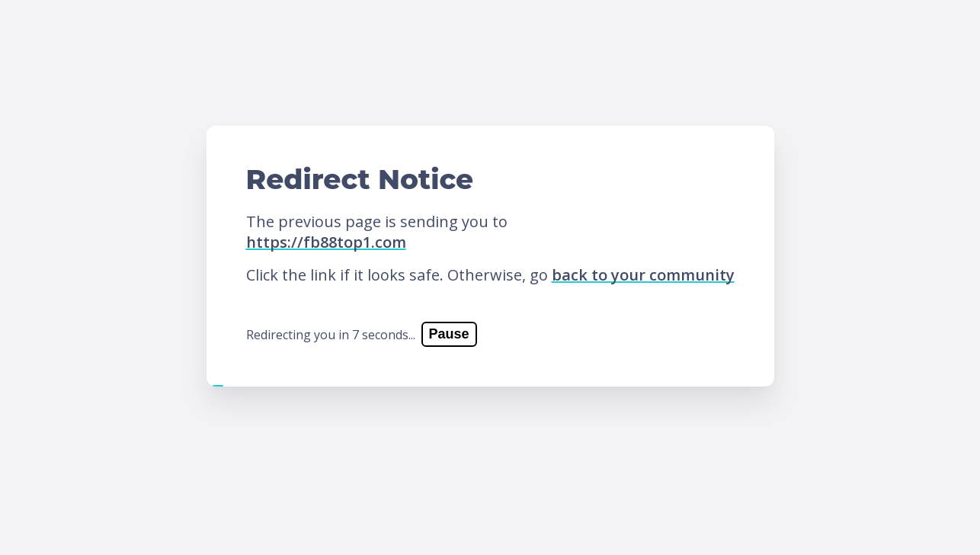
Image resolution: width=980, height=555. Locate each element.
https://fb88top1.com (326, 242)
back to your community (643, 275)
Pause (449, 334)
